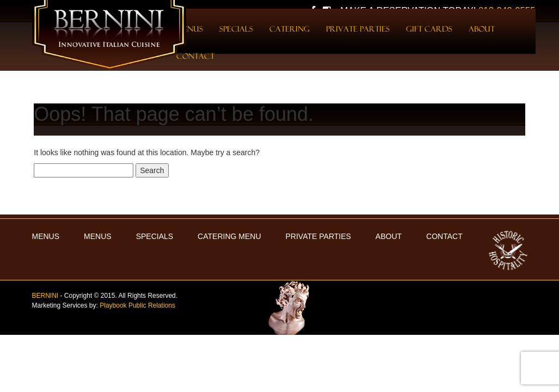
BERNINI (45, 296)
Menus (98, 236)
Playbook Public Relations (137, 305)
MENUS (46, 236)
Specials (236, 29)
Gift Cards (429, 29)
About (482, 29)
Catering (290, 29)
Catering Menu (229, 236)
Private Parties (358, 29)
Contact (195, 56)
